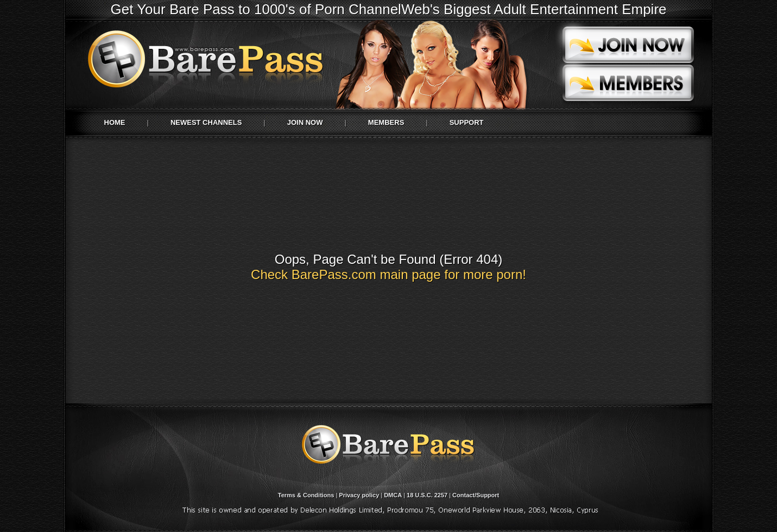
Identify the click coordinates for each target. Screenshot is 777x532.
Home (115, 122)
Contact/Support (476, 495)
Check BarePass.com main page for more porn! (388, 274)
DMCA (393, 495)
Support (467, 122)
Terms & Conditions (306, 495)
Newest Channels (206, 122)
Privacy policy (359, 495)
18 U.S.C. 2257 (427, 495)
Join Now (305, 122)
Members (386, 122)
